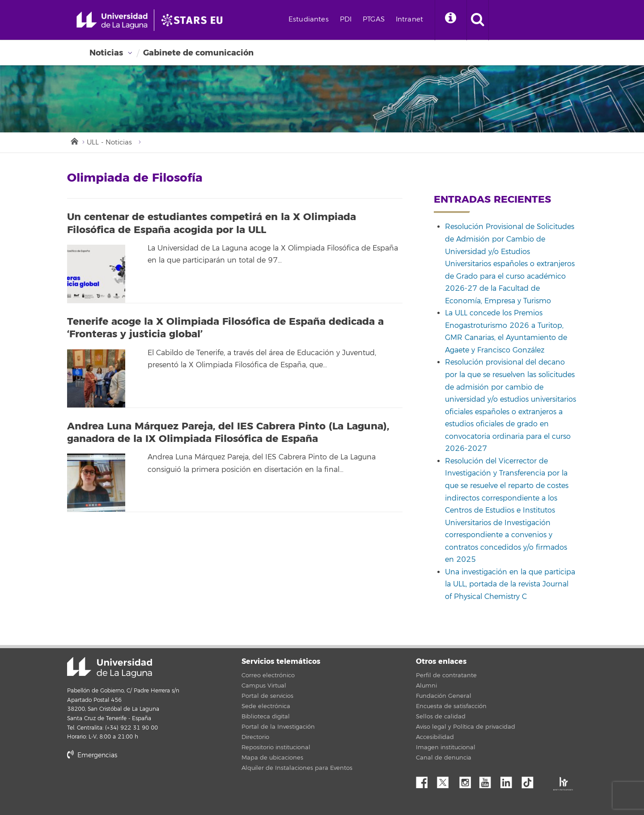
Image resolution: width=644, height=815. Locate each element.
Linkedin (509, 780)
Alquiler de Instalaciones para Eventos (297, 768)
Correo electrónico (268, 675)
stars (134, 786)
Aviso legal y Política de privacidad (466, 727)
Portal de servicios (267, 696)
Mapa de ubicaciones (272, 758)
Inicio (74, 140)
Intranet (409, 19)
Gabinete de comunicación (198, 53)
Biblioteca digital (266, 717)
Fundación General (444, 696)
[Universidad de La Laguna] (195, 20)
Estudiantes (309, 19)
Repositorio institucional (276, 747)
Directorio (255, 737)
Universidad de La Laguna (110, 667)
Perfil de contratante (446, 675)
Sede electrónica (266, 706)
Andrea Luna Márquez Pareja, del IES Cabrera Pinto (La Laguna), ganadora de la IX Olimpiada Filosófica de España (228, 433)
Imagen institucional (446, 747)
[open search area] (478, 20)
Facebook (425, 780)
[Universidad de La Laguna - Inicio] (115, 20)
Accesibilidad (435, 737)
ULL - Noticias (109, 142)
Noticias (106, 53)
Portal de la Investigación (278, 727)
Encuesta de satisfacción (451, 706)
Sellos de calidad (441, 717)
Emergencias (92, 755)
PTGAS (374, 19)
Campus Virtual (264, 686)
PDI (346, 19)
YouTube (488, 780)
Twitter (446, 780)
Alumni (426, 686)
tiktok (530, 780)
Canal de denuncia (444, 758)
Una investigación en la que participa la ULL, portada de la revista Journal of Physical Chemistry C (510, 584)
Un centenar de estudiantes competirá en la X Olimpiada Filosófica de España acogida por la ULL (212, 223)
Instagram (467, 780)
